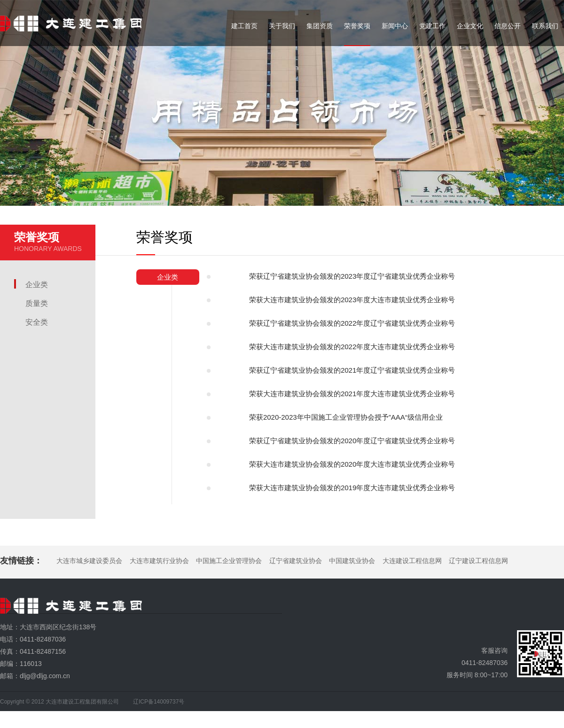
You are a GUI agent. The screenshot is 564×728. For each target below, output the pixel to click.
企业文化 (470, 26)
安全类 (37, 322)
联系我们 (545, 26)
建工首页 (244, 26)
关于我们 (282, 26)
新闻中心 (395, 26)
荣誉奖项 (357, 26)
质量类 (37, 303)
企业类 (37, 285)
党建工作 (432, 26)
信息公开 (508, 26)
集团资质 (320, 26)
